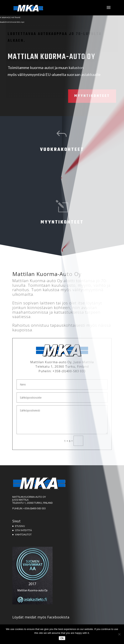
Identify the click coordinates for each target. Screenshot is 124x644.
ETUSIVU (20, 526)
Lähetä (97, 441)
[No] (119, 634)
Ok (62, 638)
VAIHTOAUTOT (23, 534)
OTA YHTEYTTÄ (23, 530)
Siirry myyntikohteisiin (60, 251)
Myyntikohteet (80, 96)
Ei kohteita (60, 178)
